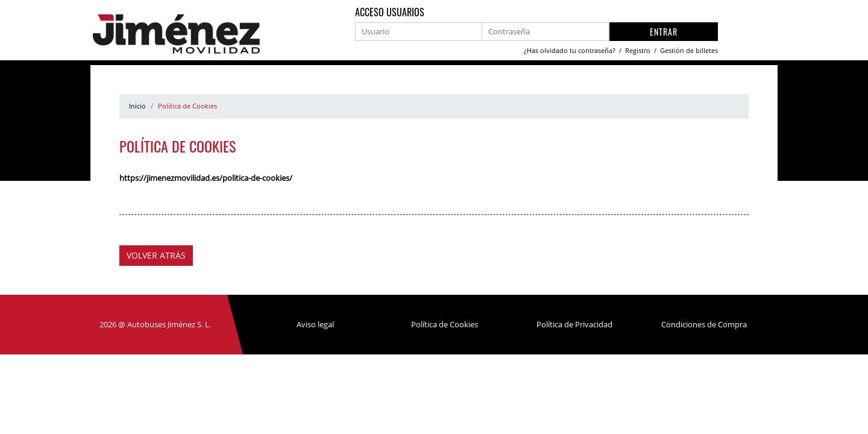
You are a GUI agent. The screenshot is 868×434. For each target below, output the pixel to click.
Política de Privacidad (574, 324)
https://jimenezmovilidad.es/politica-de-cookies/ (206, 178)
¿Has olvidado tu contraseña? (571, 50)
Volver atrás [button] (156, 255)
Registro (639, 50)
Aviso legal (315, 324)
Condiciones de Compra (704, 324)
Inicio (137, 106)
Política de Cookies (445, 324)
